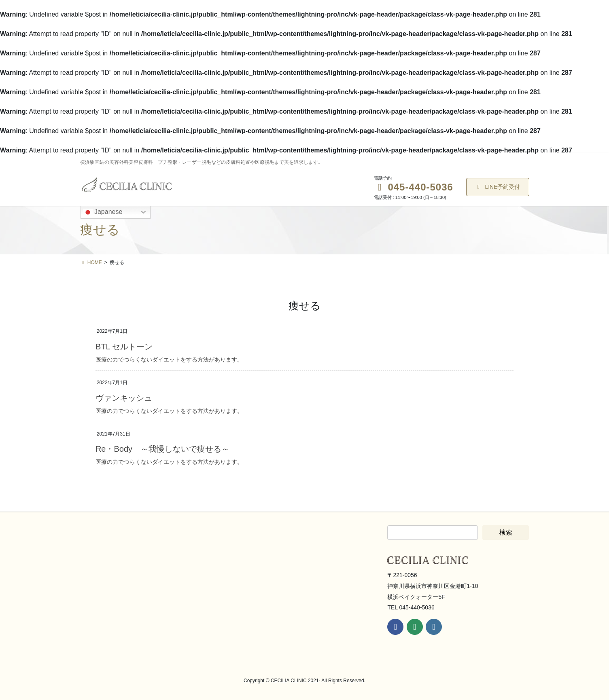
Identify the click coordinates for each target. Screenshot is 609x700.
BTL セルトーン (124, 347)
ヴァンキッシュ (124, 398)
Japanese (103, 212)
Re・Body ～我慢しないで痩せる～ (162, 449)
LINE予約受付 (498, 187)
